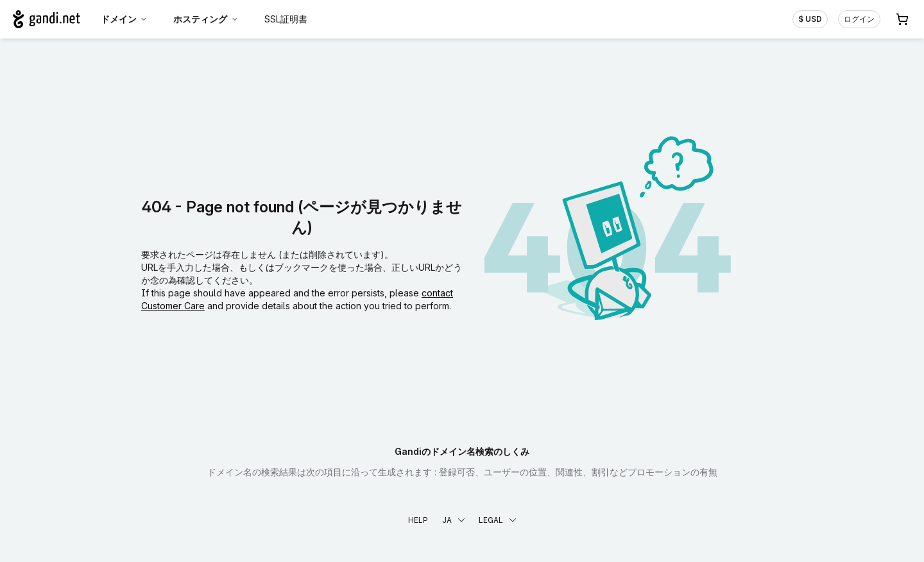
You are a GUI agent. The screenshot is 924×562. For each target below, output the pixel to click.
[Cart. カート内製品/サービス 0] (902, 19)
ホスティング (206, 19)
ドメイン (124, 19)
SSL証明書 (286, 19)
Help (418, 520)
